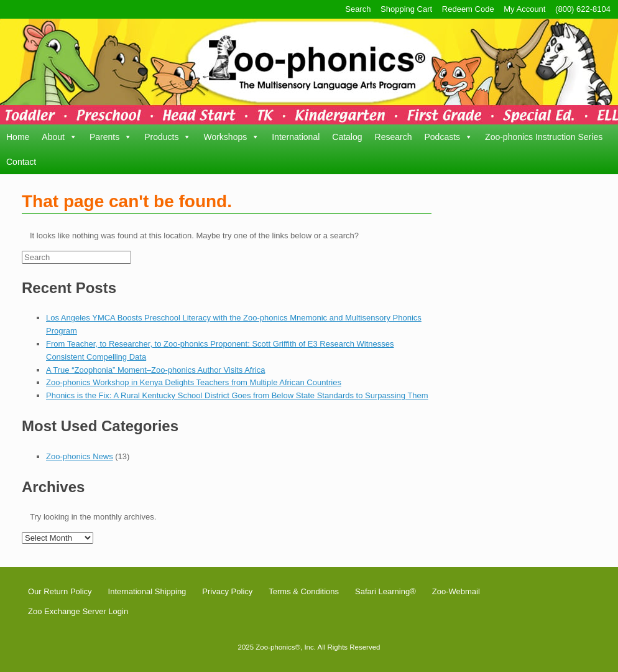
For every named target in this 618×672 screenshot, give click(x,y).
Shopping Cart (406, 9)
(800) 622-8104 (583, 9)
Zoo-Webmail (456, 591)
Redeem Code (468, 9)
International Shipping (147, 591)
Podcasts (448, 137)
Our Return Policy (60, 591)
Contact (21, 162)
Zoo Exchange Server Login (78, 611)
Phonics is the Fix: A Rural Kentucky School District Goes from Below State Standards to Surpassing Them (237, 395)
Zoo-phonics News (80, 456)
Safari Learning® (385, 591)
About (59, 137)
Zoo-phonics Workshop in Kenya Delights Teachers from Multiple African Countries (194, 382)
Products (168, 137)
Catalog (347, 137)
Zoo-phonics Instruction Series (544, 137)
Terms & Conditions (304, 591)
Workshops (231, 137)
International (296, 137)
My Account (524, 9)
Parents (111, 137)
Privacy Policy (227, 591)
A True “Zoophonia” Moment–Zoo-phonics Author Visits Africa (155, 370)
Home (18, 137)
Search (358, 9)
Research (394, 137)
